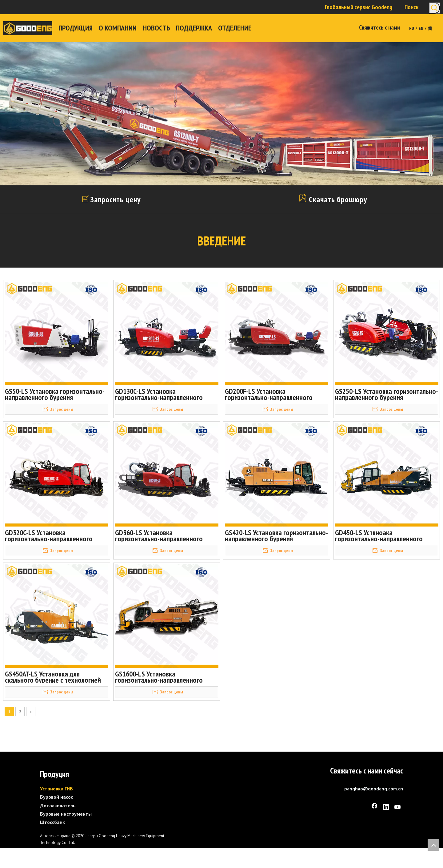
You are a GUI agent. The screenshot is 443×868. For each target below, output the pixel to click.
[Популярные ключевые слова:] (434, 8)
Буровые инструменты (66, 813)
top (433, 845)
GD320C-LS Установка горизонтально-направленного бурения (49, 535)
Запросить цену (115, 199)
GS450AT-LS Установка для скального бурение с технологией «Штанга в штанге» (53, 677)
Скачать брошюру (332, 199)
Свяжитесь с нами (379, 27)
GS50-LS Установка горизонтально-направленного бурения (55, 394)
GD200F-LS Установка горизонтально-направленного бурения (269, 394)
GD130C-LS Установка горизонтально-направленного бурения (159, 394)
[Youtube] (398, 807)
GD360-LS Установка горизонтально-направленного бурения (159, 535)
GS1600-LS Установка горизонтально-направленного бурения (159, 677)
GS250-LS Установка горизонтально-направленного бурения (387, 394)
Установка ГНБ (56, 788)
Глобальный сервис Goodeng (359, 7)
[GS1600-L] (240, 832)
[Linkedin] (386, 807)
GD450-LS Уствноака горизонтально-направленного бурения (379, 535)
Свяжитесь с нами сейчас (367, 770)
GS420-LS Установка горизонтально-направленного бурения (276, 535)
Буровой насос (56, 797)
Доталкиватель (58, 805)
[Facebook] (374, 807)
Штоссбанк (52, 822)
